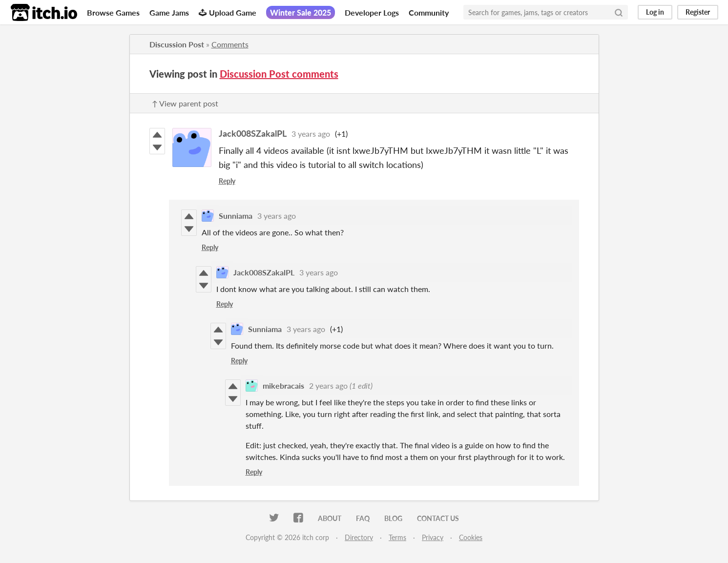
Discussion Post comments (279, 74)
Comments (230, 44)
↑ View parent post (185, 103)
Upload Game (228, 12)
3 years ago (311, 134)
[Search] (619, 12)
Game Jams (169, 12)
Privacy (433, 537)
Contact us (438, 518)
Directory (359, 537)
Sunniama (236, 216)
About (330, 518)
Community (429, 12)
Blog (393, 518)
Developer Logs (372, 12)
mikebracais (283, 386)
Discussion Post (177, 44)
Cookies (471, 537)
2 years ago (328, 386)
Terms (397, 537)
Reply (227, 181)
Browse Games (113, 12)
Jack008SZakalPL (253, 133)
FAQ (363, 518)
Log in (655, 12)
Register (698, 12)
